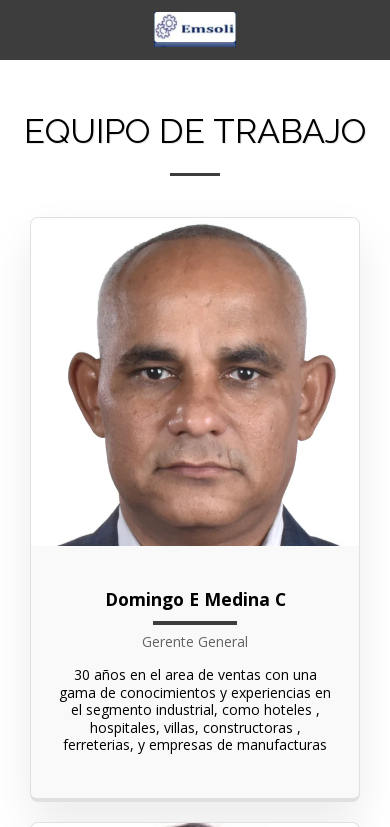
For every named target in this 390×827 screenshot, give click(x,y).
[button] (22, 28)
